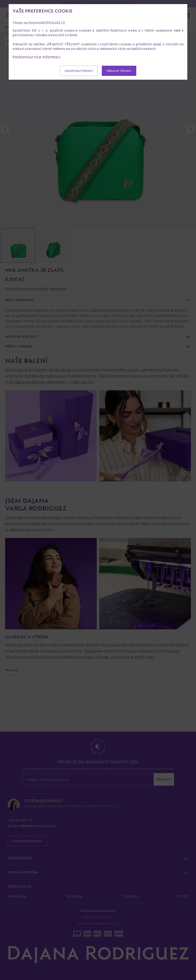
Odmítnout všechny (79, 71)
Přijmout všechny (119, 71)
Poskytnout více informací (36, 57)
